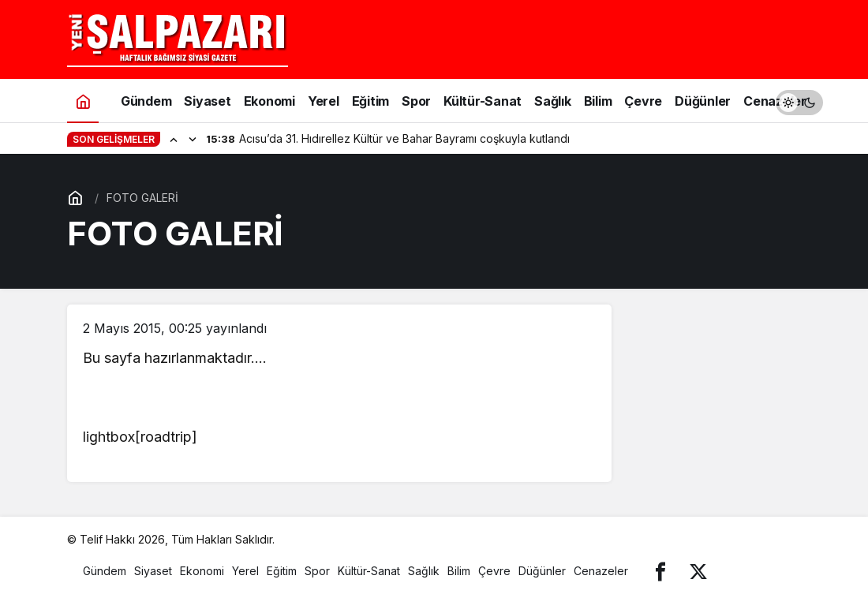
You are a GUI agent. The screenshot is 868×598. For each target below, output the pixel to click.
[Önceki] (174, 139)
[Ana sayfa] (83, 101)
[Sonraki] (193, 139)
